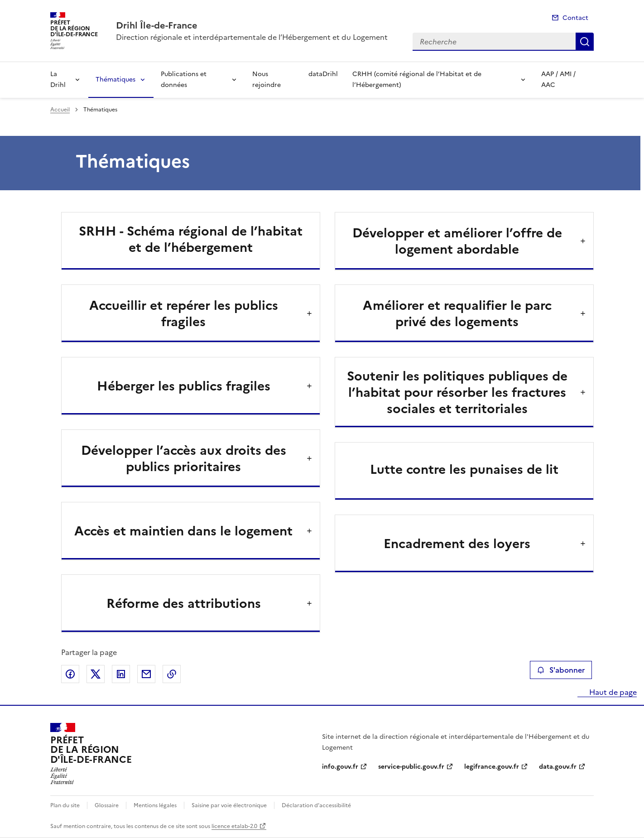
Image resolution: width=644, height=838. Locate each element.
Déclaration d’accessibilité (316, 805)
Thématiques (115, 79)
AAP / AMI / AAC (558, 79)
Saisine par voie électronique (229, 805)
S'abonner (561, 670)
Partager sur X (96, 674)
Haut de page (612, 692)
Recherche (585, 42)
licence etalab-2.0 (234, 826)
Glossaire (107, 805)
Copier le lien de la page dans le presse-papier (172, 674)
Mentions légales (155, 805)
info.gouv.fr (340, 767)
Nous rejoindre (267, 79)
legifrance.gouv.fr (492, 767)
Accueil (60, 110)
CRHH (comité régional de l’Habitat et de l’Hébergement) (417, 79)
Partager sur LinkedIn (121, 674)
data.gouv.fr (558, 767)
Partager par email (146, 674)
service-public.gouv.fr (411, 767)
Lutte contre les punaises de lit (464, 469)
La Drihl (58, 79)
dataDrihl (323, 74)
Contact (575, 18)
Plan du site (65, 805)
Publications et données (184, 79)
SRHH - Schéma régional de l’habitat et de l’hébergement (191, 239)
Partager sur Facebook (70, 674)
